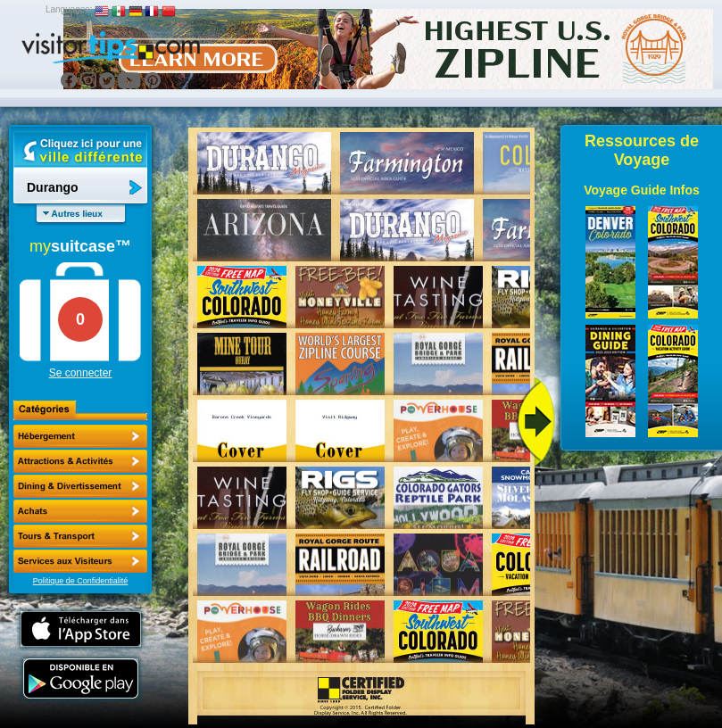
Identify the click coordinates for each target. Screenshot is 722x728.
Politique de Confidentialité (81, 581)
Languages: (69, 9)
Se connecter (81, 373)
